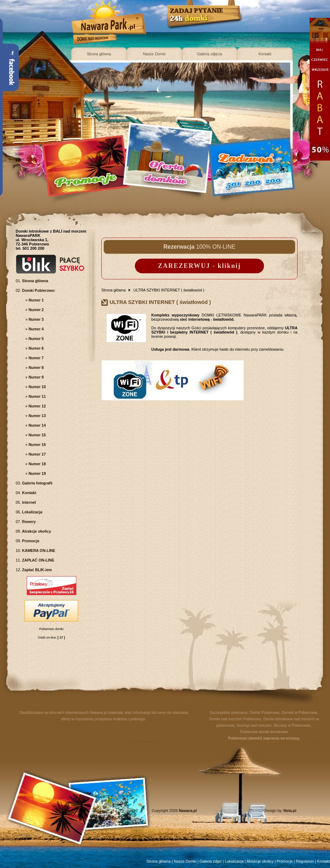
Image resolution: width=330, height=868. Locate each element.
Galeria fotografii (37, 483)
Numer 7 (36, 358)
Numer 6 (36, 348)
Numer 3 (36, 319)
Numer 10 (37, 387)
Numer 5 (36, 339)
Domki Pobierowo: (38, 290)
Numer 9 (36, 377)
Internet (29, 502)
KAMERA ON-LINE (38, 550)
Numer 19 (37, 473)
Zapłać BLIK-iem (36, 570)
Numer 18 (37, 464)
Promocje (30, 541)
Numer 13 (37, 416)
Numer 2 (36, 310)
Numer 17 (37, 454)
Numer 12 (37, 406)
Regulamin (305, 861)
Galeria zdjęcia (209, 54)
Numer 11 (37, 396)
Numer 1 (36, 300)
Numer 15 (37, 435)
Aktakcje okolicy (260, 861)
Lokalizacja (32, 512)
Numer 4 (36, 329)
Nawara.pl (98, 712)
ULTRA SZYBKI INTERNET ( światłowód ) (169, 290)
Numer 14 (37, 425)
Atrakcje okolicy (36, 531)
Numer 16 (37, 445)
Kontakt (265, 54)
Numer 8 (36, 367)
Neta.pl (290, 811)
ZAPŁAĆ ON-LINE (38, 560)
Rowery (28, 522)
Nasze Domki (154, 54)
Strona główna (99, 54)
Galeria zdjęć (210, 861)
